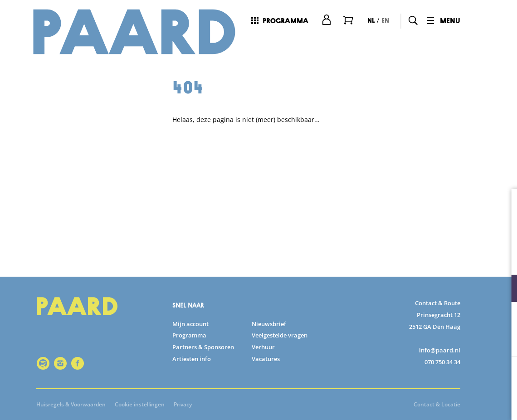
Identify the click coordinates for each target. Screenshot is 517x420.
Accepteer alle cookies (440, 377)
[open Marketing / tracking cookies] (502, 344)
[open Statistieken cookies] (502, 317)
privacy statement (404, 259)
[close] (503, 205)
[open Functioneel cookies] (502, 289)
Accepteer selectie (440, 403)
